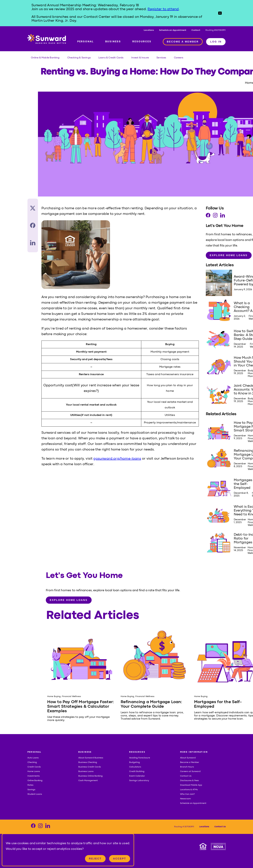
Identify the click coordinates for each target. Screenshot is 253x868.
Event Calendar (137, 776)
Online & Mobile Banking (45, 58)
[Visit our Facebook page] (208, 216)
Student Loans (35, 794)
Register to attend (163, 9)
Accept (120, 859)
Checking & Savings (79, 58)
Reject (95, 859)
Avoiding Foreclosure (140, 758)
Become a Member (190, 762)
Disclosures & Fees (189, 781)
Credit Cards (34, 767)
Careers (179, 58)
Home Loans (34, 771)
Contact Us (186, 776)
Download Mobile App (191, 785)
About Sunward (188, 758)
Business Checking (88, 762)
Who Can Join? (187, 794)
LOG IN (216, 42)
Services (161, 58)
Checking (32, 762)
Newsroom (185, 799)
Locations (149, 30)
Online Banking (35, 781)
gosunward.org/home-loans (117, 459)
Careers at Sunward (190, 771)
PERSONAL (85, 42)
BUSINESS (113, 42)
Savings (31, 790)
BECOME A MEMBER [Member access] (183, 42)
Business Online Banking (90, 776)
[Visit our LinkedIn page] (222, 216)
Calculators (135, 767)
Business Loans (86, 771)
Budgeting (135, 762)
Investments (34, 776)
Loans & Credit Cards (111, 58)
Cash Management (88, 781)
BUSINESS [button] (85, 752)
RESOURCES (142, 42)
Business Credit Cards (90, 767)
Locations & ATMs (189, 790)
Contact (196, 30)
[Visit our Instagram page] (215, 216)
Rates (30, 785)
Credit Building (137, 771)
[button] (220, 13)
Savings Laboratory (139, 781)
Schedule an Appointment (173, 30)
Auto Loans (33, 758)
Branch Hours (187, 767)
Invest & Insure (140, 58)
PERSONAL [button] (34, 752)
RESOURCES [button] (137, 752)
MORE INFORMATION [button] (194, 752)
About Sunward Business (91, 758)
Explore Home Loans (229, 255)
